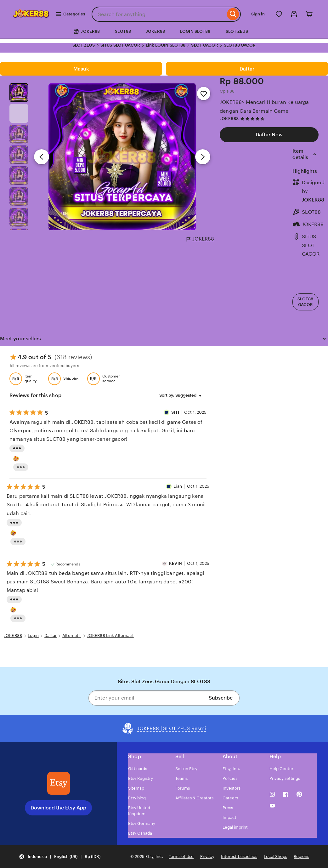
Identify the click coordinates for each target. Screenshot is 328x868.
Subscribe (221, 698)
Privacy (207, 857)
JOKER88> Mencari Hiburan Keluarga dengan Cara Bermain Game (264, 106)
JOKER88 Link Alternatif (110, 635)
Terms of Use (181, 857)
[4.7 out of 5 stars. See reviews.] (253, 119)
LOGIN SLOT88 (195, 31)
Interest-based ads (239, 857)
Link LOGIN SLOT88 (166, 45)
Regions (301, 857)
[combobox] (158, 14)
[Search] (233, 14)
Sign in (258, 14)
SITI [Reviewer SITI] (176, 412)
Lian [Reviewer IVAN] (178, 486)
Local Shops (275, 857)
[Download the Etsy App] (59, 783)
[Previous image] (42, 157)
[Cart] (309, 14)
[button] (60, 857)
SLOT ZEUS (237, 31)
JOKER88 (156, 31)
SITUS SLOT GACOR (120, 45)
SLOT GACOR (204, 45)
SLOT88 (123, 31)
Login (33, 635)
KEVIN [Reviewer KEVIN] (175, 563)
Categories (70, 14)
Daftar (247, 69)
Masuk (81, 69)
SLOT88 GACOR (240, 45)
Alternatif (72, 635)
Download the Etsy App (58, 808)
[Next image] (203, 157)
